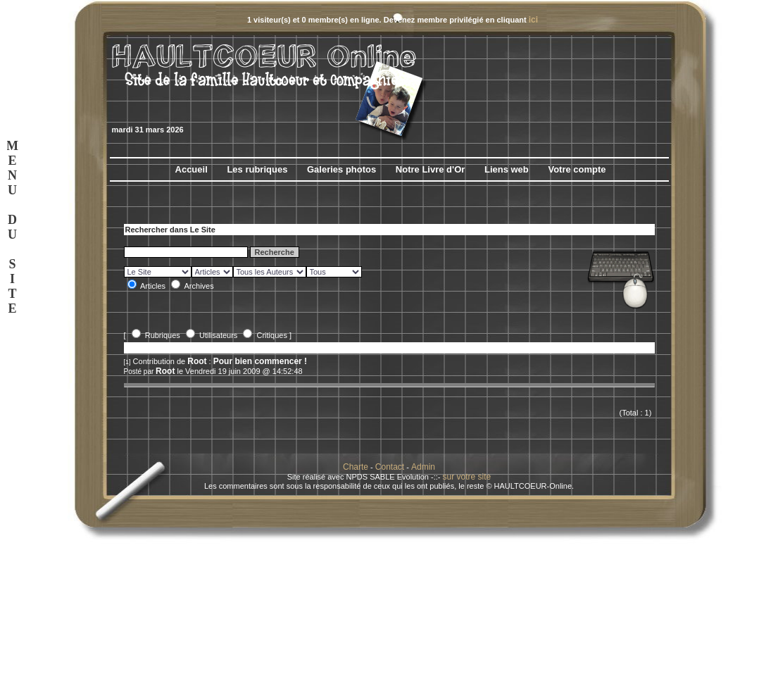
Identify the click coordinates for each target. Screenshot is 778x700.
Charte (356, 467)
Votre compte (577, 169)
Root (197, 361)
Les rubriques (257, 169)
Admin (423, 467)
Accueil (192, 169)
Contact (390, 467)
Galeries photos (341, 169)
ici (533, 20)
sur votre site (467, 477)
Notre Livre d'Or (430, 169)
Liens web (507, 169)
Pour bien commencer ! (260, 361)
